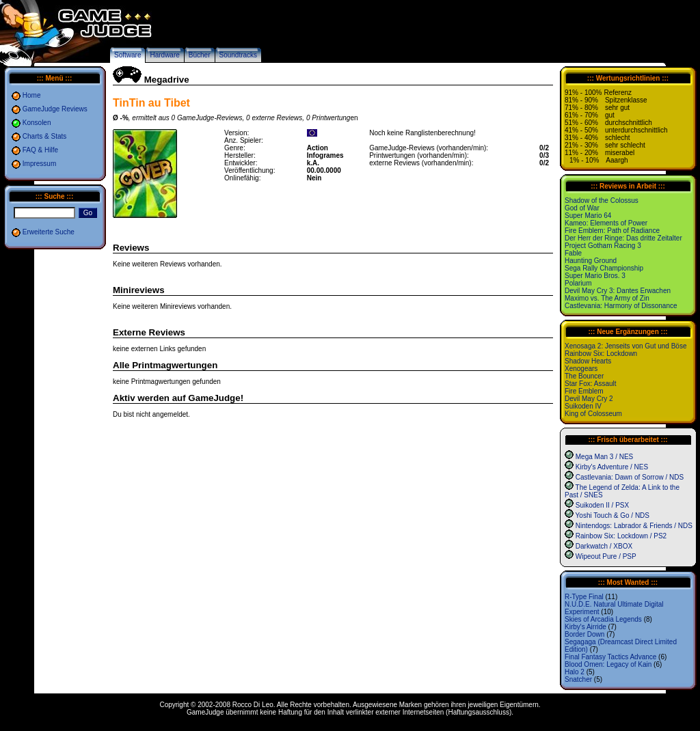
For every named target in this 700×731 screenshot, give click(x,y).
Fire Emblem (584, 391)
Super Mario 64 (588, 216)
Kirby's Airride (585, 627)
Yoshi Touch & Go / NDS (612, 515)
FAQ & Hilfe (40, 150)
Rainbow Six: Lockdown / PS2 (621, 536)
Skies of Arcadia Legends (603, 619)
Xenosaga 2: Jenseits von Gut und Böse (625, 346)
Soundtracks (239, 55)
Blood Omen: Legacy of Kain (608, 664)
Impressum (39, 164)
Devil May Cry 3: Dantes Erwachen (618, 291)
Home (32, 95)
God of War (582, 208)
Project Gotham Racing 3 (603, 246)
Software (127, 55)
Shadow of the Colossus (602, 201)
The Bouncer (584, 376)
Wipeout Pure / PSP (606, 556)
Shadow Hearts (588, 361)
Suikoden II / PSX (602, 505)
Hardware (164, 55)
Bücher (200, 55)
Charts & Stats (44, 136)
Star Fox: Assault (591, 384)
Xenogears (581, 369)
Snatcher (578, 679)
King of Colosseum (593, 414)
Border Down (584, 634)
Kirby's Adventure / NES (612, 467)
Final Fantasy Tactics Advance (610, 657)
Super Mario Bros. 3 (595, 276)
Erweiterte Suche (49, 232)
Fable (573, 253)
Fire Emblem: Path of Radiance (612, 231)
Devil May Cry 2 (589, 399)
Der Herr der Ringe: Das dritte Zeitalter (623, 238)
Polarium (578, 283)
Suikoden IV (583, 406)
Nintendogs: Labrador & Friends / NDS (634, 526)
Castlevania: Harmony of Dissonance (621, 306)
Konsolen (37, 123)
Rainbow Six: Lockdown (601, 354)
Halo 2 (575, 672)
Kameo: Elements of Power (606, 223)
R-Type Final (584, 597)
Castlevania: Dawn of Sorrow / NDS (630, 477)
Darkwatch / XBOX (604, 546)
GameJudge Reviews (55, 109)
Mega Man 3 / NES (604, 457)
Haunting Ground (591, 261)
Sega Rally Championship (604, 268)
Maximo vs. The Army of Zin (607, 298)
